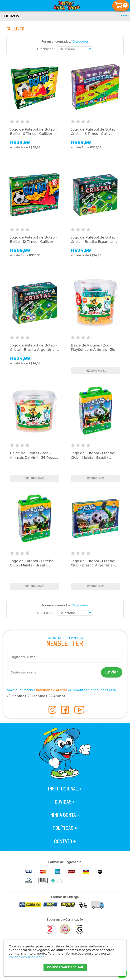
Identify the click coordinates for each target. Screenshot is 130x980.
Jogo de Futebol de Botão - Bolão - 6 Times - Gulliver (33, 132)
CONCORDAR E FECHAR (65, 967)
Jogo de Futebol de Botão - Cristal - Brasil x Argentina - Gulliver (33, 350)
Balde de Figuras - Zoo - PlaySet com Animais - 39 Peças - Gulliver (92, 350)
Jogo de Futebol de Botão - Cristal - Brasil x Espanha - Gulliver (94, 242)
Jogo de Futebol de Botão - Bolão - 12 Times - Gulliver (33, 239)
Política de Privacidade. (27, 957)
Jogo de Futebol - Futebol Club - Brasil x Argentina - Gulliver (93, 565)
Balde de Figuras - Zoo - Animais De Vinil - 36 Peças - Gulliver (34, 457)
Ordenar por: (46, 49)
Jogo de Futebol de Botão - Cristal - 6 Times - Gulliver (94, 132)
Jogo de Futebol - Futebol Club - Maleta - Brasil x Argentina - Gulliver (32, 565)
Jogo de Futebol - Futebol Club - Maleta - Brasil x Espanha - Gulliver (93, 457)
